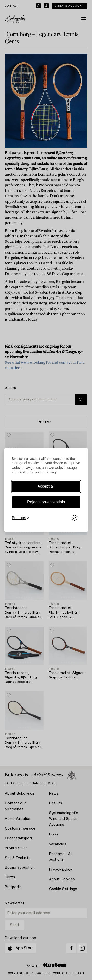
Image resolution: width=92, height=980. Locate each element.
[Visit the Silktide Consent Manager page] (74, 518)
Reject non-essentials (46, 502)
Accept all (46, 486)
